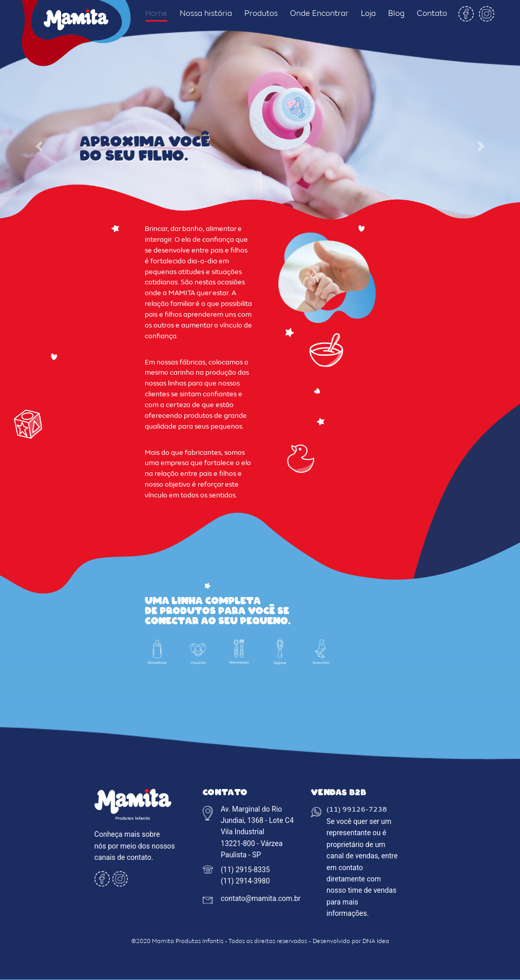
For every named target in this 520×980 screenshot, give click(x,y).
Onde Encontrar (319, 14)
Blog (396, 14)
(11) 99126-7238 (357, 810)
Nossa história (206, 14)
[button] (39, 146)
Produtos (261, 14)
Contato (432, 14)
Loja (368, 14)
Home (156, 14)
